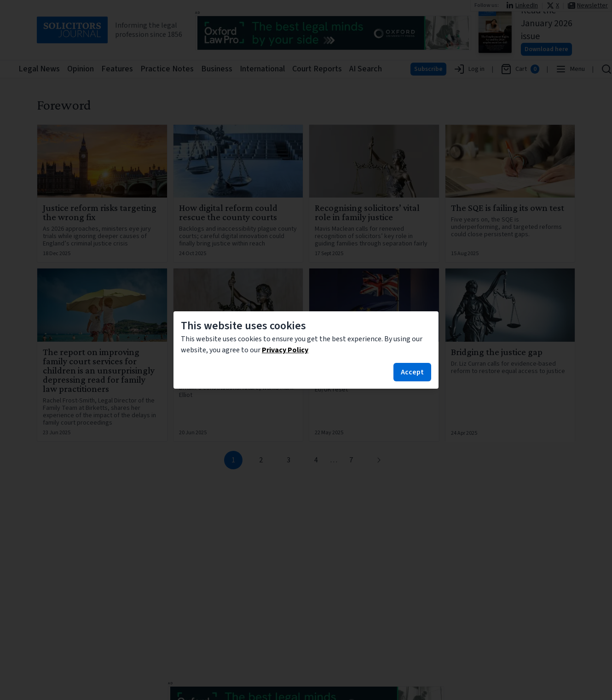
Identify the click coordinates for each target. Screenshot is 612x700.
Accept (412, 372)
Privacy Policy (285, 350)
